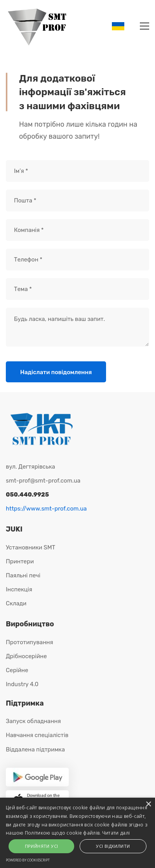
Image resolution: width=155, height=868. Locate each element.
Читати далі (116, 833)
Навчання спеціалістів (37, 735)
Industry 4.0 (22, 684)
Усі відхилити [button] (113, 846)
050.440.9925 (27, 495)
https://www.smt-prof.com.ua (46, 509)
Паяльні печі (23, 575)
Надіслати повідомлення (56, 372)
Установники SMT (30, 547)
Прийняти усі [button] (42, 846)
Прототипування (30, 642)
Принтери (20, 561)
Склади (16, 603)
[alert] (77, 833)
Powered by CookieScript (28, 860)
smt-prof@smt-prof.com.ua (43, 481)
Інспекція (19, 589)
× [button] (148, 804)
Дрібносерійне (26, 656)
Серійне (17, 670)
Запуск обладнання (33, 721)
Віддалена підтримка (35, 749)
